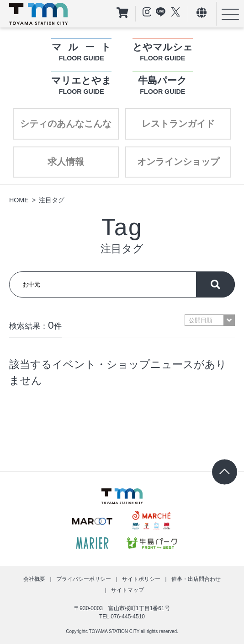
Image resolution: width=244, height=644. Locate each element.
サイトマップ (127, 590)
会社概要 (34, 579)
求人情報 (66, 162)
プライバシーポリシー (84, 579)
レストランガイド (178, 124)
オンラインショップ (178, 162)
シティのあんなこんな (66, 124)
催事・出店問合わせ (196, 579)
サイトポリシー (141, 579)
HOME (19, 200)
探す (215, 284)
